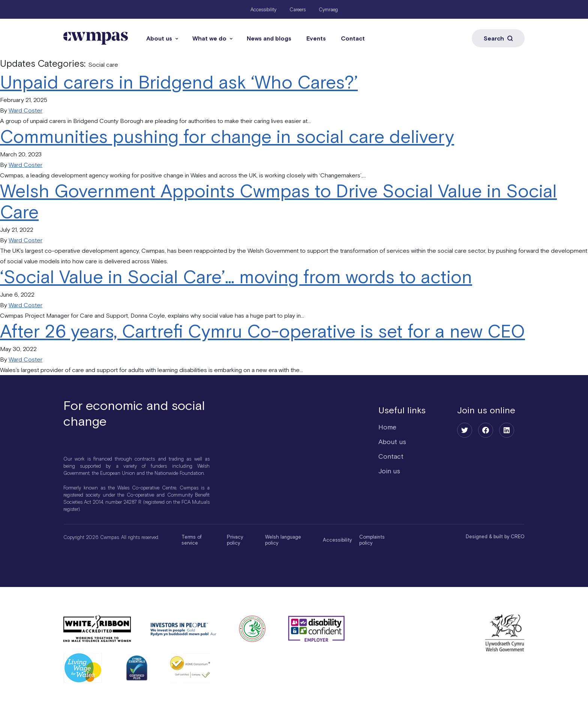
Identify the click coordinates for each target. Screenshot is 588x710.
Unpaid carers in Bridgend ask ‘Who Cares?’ (179, 82)
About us (159, 38)
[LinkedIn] (507, 430)
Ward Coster (25, 110)
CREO (518, 537)
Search (498, 38)
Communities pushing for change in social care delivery (227, 136)
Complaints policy (372, 540)
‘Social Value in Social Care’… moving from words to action (236, 277)
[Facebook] (486, 430)
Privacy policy (235, 540)
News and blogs (269, 38)
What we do (209, 38)
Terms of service (192, 540)
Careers (298, 10)
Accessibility (263, 10)
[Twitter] (465, 430)
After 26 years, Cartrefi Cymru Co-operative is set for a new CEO (262, 331)
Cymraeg (328, 10)
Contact (353, 38)
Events (316, 38)
